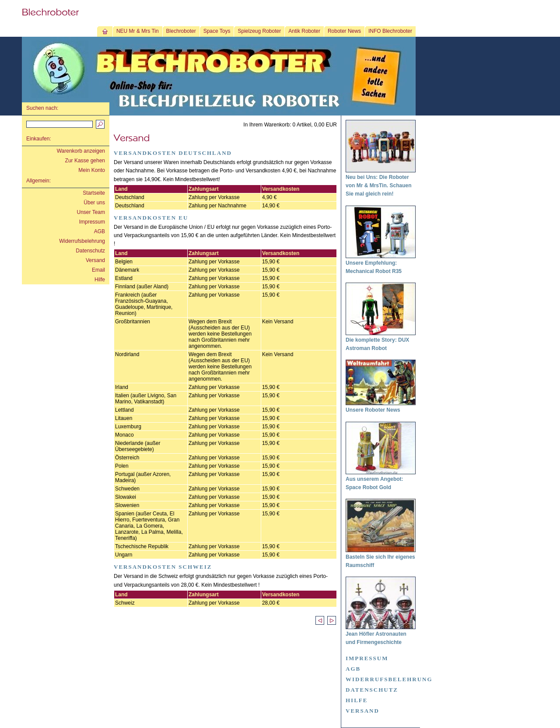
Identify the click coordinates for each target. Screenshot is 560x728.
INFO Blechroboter (390, 31)
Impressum (92, 222)
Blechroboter (181, 31)
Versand (95, 260)
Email (98, 270)
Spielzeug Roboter (259, 31)
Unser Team (91, 212)
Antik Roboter (304, 31)
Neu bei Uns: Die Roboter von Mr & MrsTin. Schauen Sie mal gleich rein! (378, 185)
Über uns (94, 203)
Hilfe (100, 280)
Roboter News (344, 31)
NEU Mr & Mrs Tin (138, 31)
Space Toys (217, 31)
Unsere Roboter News (373, 410)
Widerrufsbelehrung (82, 241)
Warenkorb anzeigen (81, 151)
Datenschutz (90, 251)
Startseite (94, 193)
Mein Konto (92, 170)
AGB (100, 231)
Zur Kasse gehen (85, 161)
